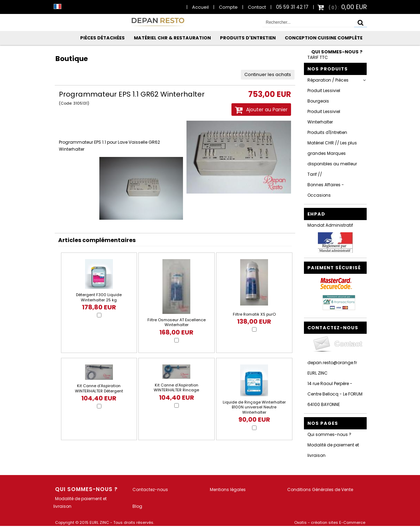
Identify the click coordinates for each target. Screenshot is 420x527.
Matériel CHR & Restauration (172, 38)
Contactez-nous (150, 490)
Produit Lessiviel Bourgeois (324, 96)
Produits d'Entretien (248, 38)
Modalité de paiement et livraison (333, 450)
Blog (137, 506)
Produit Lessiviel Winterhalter (324, 117)
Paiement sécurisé (334, 268)
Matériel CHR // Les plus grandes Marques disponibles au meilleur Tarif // (332, 159)
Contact (257, 7)
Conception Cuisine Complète (324, 38)
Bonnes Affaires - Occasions (326, 190)
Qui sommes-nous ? (337, 52)
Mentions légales (228, 490)
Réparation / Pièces (328, 80)
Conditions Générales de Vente (320, 490)
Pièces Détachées (102, 38)
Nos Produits (328, 69)
